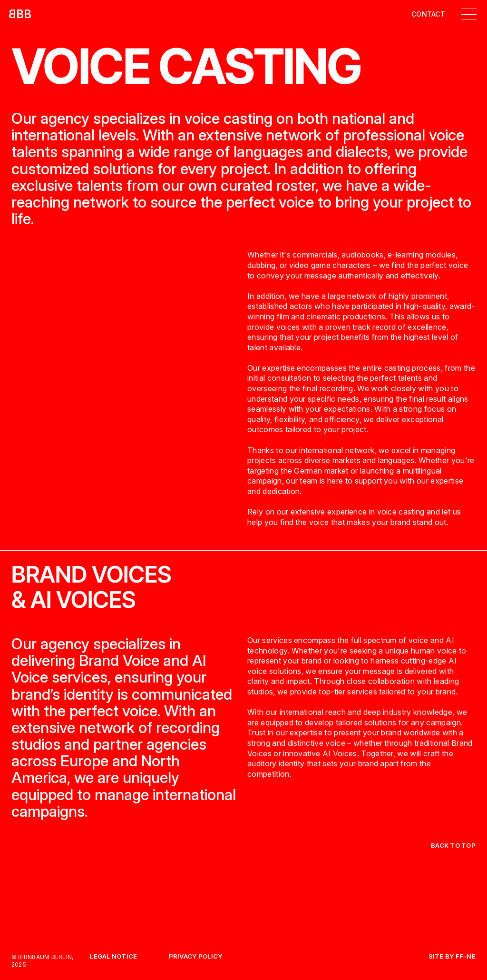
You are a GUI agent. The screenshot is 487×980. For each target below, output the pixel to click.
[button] (469, 14)
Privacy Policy (196, 957)
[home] (20, 14)
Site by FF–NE (452, 957)
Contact (428, 14)
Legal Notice (113, 957)
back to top (453, 846)
